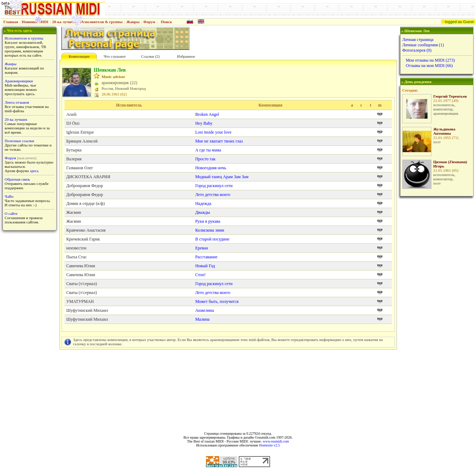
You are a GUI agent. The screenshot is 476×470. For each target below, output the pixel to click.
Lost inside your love (213, 132)
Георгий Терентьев (450, 96)
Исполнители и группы (24, 38)
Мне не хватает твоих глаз (219, 141)
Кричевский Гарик (83, 239)
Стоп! (200, 275)
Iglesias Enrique (80, 132)
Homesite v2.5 (269, 445)
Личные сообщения (423, 45)
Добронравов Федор (85, 186)
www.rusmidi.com (276, 441)
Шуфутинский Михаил (87, 310)
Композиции (79, 56)
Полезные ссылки (19, 141)
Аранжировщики (19, 81)
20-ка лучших (64, 22)
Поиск (166, 22)
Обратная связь (17, 179)
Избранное (186, 56)
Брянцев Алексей (82, 141)
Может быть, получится (217, 301)
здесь (34, 171)
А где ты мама (208, 150)
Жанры (133, 22)
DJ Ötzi (73, 123)
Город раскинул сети (214, 186)
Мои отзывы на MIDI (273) (430, 60)
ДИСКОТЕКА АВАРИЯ (88, 177)
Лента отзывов (17, 102)
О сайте (11, 213)
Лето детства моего (213, 195)
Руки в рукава (208, 221)
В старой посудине (212, 239)
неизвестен (76, 248)
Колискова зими (210, 230)
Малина (202, 319)
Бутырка (74, 150)
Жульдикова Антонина (444, 131)
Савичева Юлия (81, 266)
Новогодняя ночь (211, 168)
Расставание (206, 257)
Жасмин (74, 212)
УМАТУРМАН (80, 301)
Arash (71, 114)
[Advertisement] (436, 312)
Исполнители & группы (101, 22)
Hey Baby (204, 123)
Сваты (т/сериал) (82, 284)
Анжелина (205, 310)
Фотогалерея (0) (417, 50)
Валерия (74, 159)
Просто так (205, 159)
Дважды (203, 212)
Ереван (202, 248)
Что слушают (115, 56)
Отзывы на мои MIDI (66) (429, 66)
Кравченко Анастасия (86, 230)
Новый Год (205, 266)
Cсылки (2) (150, 56)
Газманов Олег (80, 168)
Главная (11, 22)
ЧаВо (9, 196)
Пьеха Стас (76, 257)
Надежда (203, 203)
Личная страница (418, 40)
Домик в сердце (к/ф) (86, 203)
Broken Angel (207, 114)
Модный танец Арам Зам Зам (222, 177)
